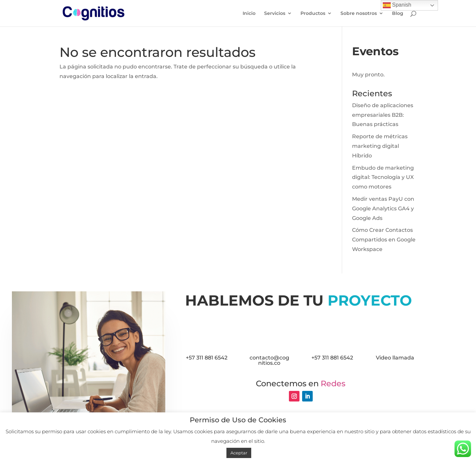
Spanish (397, 5)
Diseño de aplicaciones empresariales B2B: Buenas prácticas (383, 115)
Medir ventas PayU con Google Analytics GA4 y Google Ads (383, 209)
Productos (313, 14)
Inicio (249, 14)
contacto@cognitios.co (269, 360)
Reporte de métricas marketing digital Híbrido (380, 146)
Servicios (275, 14)
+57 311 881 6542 (207, 358)
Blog (398, 14)
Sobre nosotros (359, 14)
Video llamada (395, 358)
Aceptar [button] (239, 453)
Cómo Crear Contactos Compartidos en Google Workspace (384, 240)
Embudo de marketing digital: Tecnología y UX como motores (383, 177)
